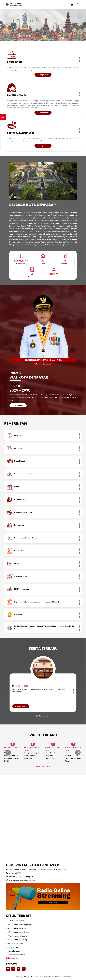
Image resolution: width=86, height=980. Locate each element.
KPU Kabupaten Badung (18, 940)
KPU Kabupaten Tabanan (18, 936)
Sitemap (19, 977)
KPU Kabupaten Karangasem (20, 925)
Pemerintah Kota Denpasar (60, 977)
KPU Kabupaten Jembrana (19, 932)
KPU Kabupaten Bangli (17, 928)
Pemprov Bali (13, 947)
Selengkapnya (43, 75)
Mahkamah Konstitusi (17, 955)
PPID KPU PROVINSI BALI (17, 921)
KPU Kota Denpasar (16, 943)
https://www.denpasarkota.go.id (21, 880)
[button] (78, 5)
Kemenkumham (14, 951)
